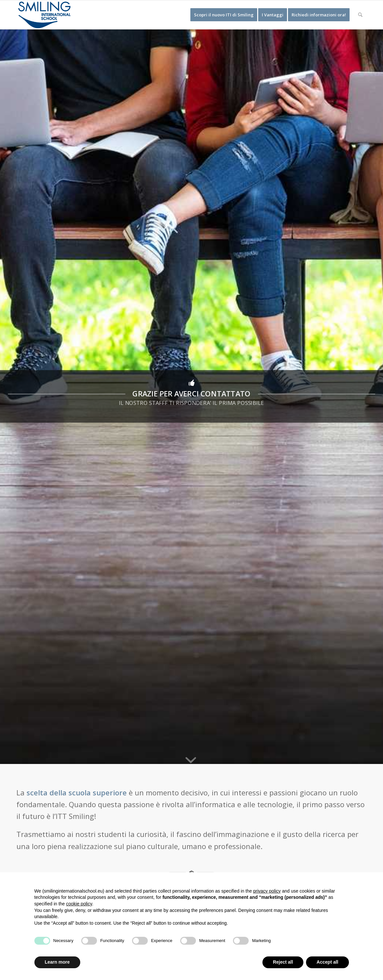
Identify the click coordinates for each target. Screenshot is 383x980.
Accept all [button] (327, 962)
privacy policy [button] (267, 891)
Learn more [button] (57, 962)
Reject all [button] (283, 962)
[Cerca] (360, 15)
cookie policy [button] (79, 904)
